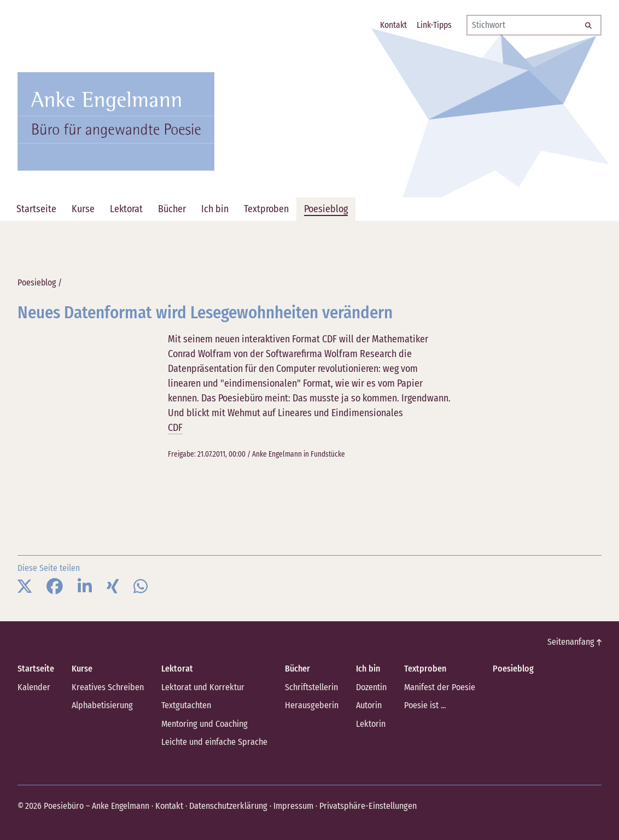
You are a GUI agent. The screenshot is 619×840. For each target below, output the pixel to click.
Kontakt (169, 804)
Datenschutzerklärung (227, 804)
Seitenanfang (575, 642)
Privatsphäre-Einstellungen (364, 804)
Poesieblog (37, 282)
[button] (25, 587)
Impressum (291, 804)
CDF (175, 428)
